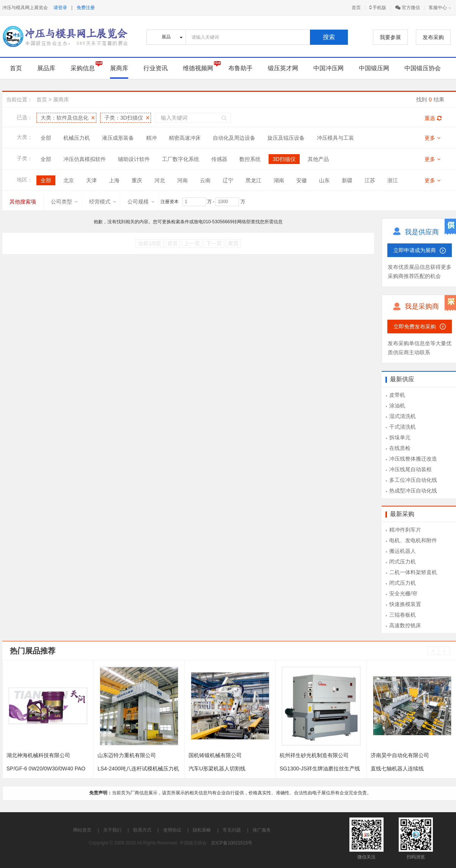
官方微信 (408, 8)
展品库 (46, 68)
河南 (182, 180)
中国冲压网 (329, 68)
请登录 (60, 8)
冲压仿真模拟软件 (85, 159)
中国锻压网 (374, 68)
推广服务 (262, 830)
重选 (433, 118)
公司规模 (141, 202)
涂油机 (397, 406)
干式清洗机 (403, 427)
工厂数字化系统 (181, 159)
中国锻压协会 (423, 68)
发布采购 (433, 37)
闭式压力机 (403, 562)
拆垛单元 (400, 437)
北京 (69, 180)
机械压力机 (77, 138)
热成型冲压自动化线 (413, 491)
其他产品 (318, 159)
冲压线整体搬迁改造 (413, 459)
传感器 (219, 159)
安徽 (302, 180)
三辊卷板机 (403, 615)
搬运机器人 (403, 551)
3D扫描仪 (284, 159)
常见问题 (232, 830)
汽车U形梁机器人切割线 (217, 769)
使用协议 (172, 830)
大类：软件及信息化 (64, 118)
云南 (205, 180)
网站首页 (82, 830)
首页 (356, 8)
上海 (114, 180)
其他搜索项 (23, 202)
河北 (160, 180)
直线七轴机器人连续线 (397, 769)
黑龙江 (253, 180)
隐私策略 (202, 830)
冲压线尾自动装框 (410, 469)
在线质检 (400, 448)
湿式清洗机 (403, 416)
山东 (324, 180)
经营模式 (103, 202)
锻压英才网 (283, 68)
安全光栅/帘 (403, 593)
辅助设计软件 (134, 159)
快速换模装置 (405, 604)
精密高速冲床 (185, 138)
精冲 (151, 138)
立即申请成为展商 (415, 250)
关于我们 (112, 830)
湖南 (279, 180)
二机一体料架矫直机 (413, 572)
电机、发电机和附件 (413, 540)
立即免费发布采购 (415, 327)
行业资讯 (156, 68)
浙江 (393, 180)
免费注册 (86, 8)
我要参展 (390, 37)
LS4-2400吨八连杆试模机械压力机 (138, 769)
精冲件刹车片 (405, 530)
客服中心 (438, 8)
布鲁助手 (241, 68)
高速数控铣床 (405, 625)
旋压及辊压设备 (286, 138)
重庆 (137, 180)
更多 (432, 138)
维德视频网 (198, 68)
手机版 (378, 8)
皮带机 (397, 395)
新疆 (347, 180)
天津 (91, 180)
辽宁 (228, 180)
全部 (46, 138)
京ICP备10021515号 (232, 843)
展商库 (119, 68)
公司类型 (64, 202)
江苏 (370, 180)
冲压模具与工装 (335, 138)
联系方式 (142, 830)
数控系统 (250, 159)
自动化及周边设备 (234, 138)
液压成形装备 (118, 138)
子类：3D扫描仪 (124, 118)
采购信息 (83, 68)
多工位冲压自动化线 (413, 480)
